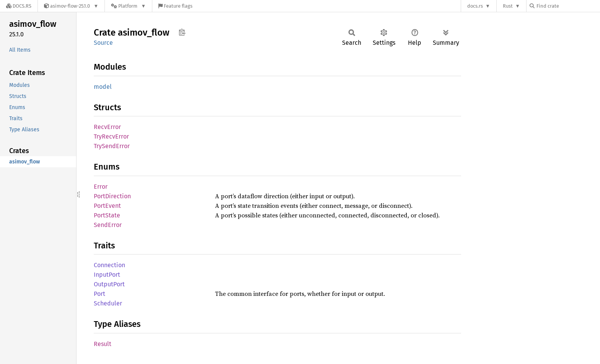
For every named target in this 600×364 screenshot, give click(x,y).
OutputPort (109, 284)
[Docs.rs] (19, 6)
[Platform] (128, 6)
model (103, 87)
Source (103, 43)
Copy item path (182, 32)
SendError (108, 225)
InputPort (107, 275)
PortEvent (107, 206)
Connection (109, 265)
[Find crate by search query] (568, 6)
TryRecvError (111, 136)
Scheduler (108, 303)
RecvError (107, 127)
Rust (508, 6)
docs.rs (475, 6)
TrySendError (112, 146)
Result (103, 344)
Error (101, 187)
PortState (107, 215)
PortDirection (112, 196)
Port (99, 294)
